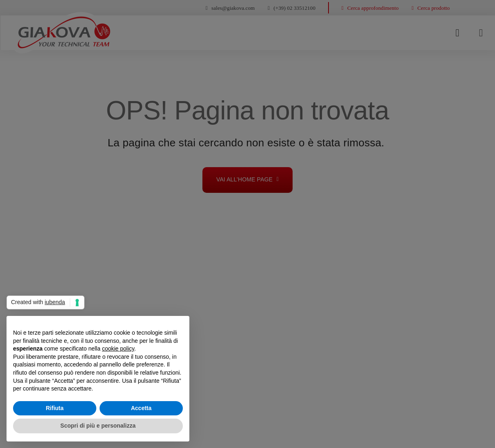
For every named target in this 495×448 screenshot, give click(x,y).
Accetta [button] (141, 408)
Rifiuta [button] (55, 408)
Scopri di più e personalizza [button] (98, 426)
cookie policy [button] (118, 349)
